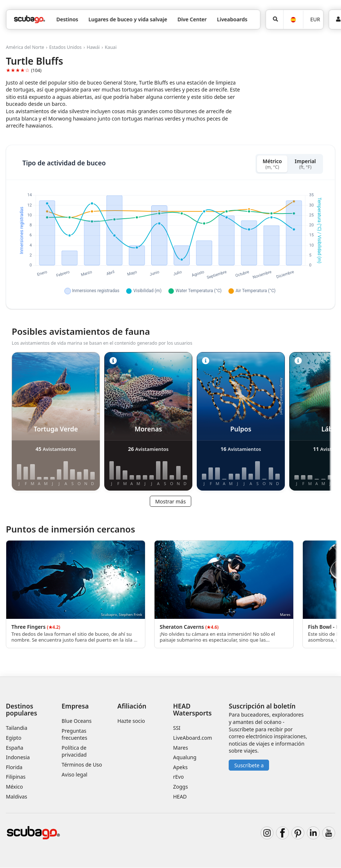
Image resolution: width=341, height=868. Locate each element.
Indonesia (18, 758)
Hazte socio (131, 721)
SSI (177, 728)
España (14, 748)
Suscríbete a (249, 765)
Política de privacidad (74, 751)
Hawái (93, 47)
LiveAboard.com (193, 738)
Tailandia (17, 728)
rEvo (179, 777)
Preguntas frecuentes (75, 734)
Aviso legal (75, 774)
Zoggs (181, 787)
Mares (181, 748)
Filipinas (16, 777)
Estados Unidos (65, 47)
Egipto (14, 738)
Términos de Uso (82, 765)
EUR (315, 19)
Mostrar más (170, 501)
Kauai (111, 47)
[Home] (29, 19)
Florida (14, 767)
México (14, 787)
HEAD (180, 797)
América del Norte (25, 47)
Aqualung (185, 758)
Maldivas (17, 797)
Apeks (181, 767)
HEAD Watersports (193, 709)
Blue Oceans (77, 721)
